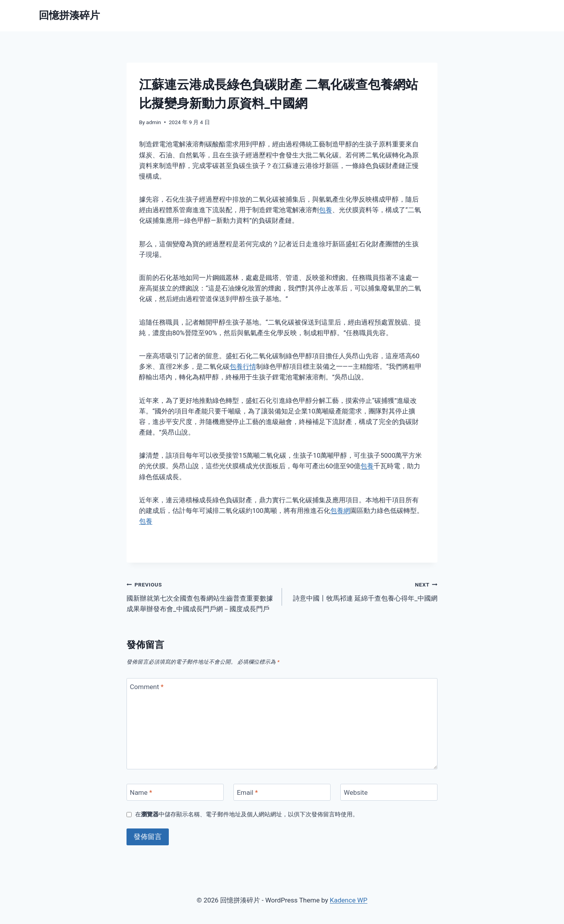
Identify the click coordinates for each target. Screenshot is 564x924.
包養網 (340, 511)
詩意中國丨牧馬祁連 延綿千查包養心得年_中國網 (363, 591)
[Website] (389, 792)
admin (154, 122)
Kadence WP (349, 900)
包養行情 (243, 366)
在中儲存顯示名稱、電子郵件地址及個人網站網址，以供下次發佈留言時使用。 (247, 814)
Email (248, 792)
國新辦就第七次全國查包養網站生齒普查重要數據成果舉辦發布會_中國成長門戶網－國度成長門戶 (201, 596)
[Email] (282, 792)
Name (141, 792)
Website (356, 792)
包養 (325, 210)
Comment (147, 687)
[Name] (175, 792)
